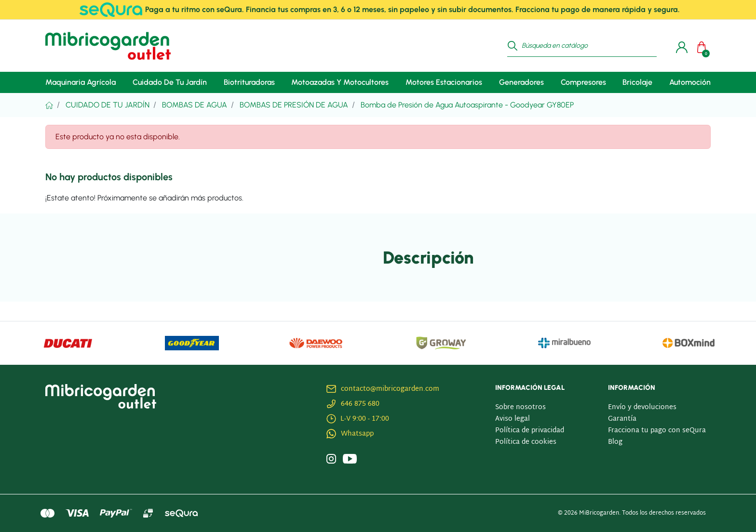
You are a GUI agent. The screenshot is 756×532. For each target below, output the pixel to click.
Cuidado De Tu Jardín (108, 105)
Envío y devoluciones (642, 407)
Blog (615, 442)
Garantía (622, 419)
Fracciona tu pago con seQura (657, 431)
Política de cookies (526, 442)
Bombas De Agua (195, 105)
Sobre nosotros (520, 407)
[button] (704, 46)
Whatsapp (357, 434)
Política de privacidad (530, 431)
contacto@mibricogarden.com (390, 389)
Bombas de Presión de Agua (294, 105)
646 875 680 (360, 404)
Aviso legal (513, 419)
